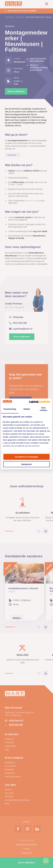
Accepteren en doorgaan (26, 457)
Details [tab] (27, 409)
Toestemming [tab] (10, 409)
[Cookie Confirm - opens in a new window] (40, 402)
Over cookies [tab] (44, 409)
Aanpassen (26, 464)
